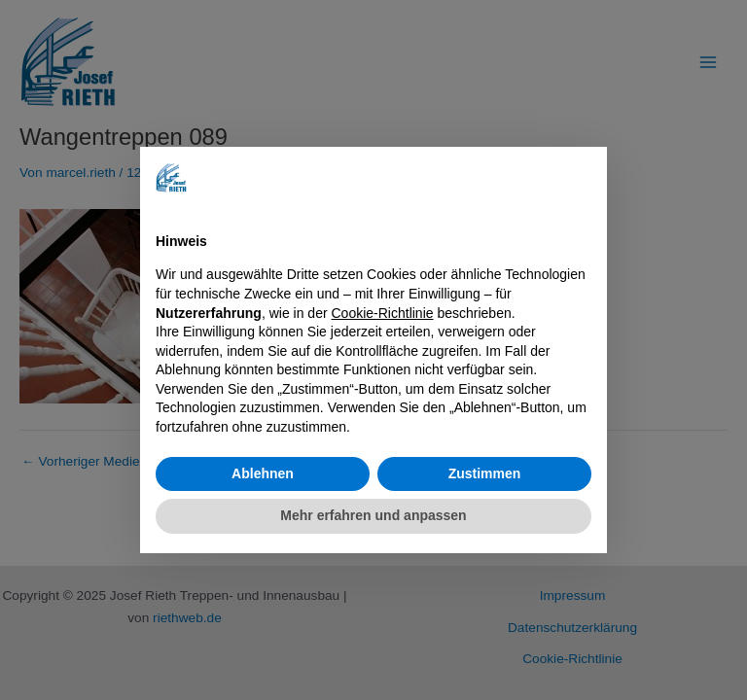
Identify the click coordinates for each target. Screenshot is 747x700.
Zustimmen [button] (485, 473)
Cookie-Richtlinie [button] (383, 313)
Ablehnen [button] (263, 473)
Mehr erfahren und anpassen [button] (373, 515)
